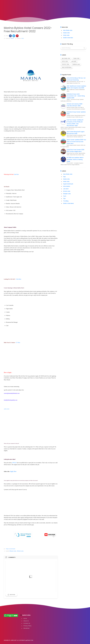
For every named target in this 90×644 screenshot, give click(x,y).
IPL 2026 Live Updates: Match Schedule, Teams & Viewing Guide (75, 159)
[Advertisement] (31, 52)
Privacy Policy (27, 626)
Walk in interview (68, 38)
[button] (10, 36)
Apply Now (13, 471)
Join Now (16, 174)
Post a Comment (10, 549)
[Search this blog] (73, 48)
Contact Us (27, 623)
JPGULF (14, 463)
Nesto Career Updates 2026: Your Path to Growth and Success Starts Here (76, 142)
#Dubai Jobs (13, 551)
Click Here (19, 279)
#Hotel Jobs (20, 551)
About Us (26, 621)
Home (25, 618)
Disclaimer (27, 628)
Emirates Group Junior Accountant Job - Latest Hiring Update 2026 (76, 96)
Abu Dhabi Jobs (68, 30)
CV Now (18, 343)
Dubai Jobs (66, 33)
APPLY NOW (7, 409)
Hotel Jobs (66, 35)
